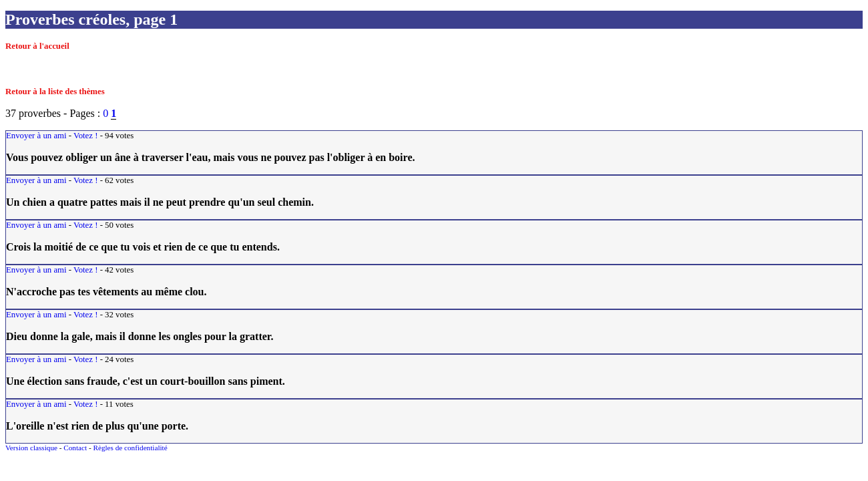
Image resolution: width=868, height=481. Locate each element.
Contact (75, 448)
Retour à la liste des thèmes (55, 92)
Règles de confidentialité (130, 448)
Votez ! (85, 136)
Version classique (31, 448)
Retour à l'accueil (37, 46)
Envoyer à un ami (36, 136)
